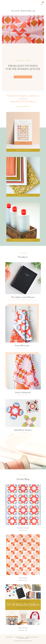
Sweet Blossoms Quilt (23, 528)
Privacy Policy (10, 637)
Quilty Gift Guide (23, 628)
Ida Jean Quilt (23, 578)
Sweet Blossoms (22, 346)
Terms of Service (19, 637)
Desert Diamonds (23, 393)
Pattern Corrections (23, 638)
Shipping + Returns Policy (32, 637)
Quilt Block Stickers (23, 430)
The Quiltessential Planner (23, 297)
